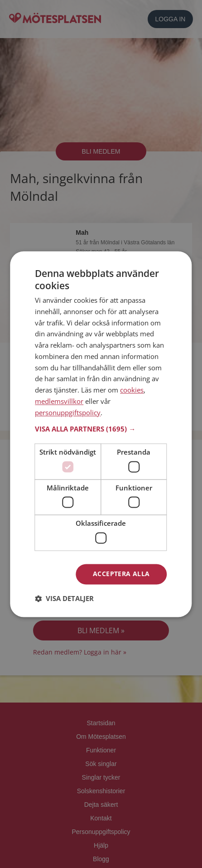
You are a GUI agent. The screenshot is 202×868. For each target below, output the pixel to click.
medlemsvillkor (59, 401)
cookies (132, 390)
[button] (101, 429)
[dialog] (101, 434)
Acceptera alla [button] (121, 574)
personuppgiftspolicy (68, 412)
